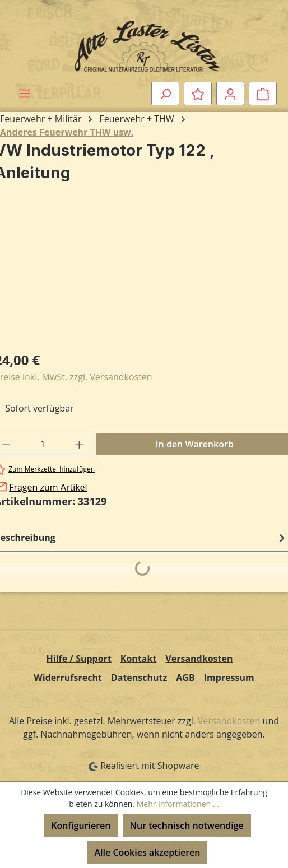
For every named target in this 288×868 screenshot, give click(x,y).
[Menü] (25, 93)
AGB (185, 678)
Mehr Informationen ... (178, 804)
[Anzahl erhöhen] (80, 444)
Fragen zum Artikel (48, 487)
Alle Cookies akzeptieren (148, 852)
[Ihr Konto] (230, 94)
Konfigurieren (81, 825)
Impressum (229, 678)
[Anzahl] (43, 444)
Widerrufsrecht (68, 678)
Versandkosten (199, 659)
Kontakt (139, 659)
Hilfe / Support (79, 659)
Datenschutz (139, 678)
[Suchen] (165, 94)
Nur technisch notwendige (187, 825)
